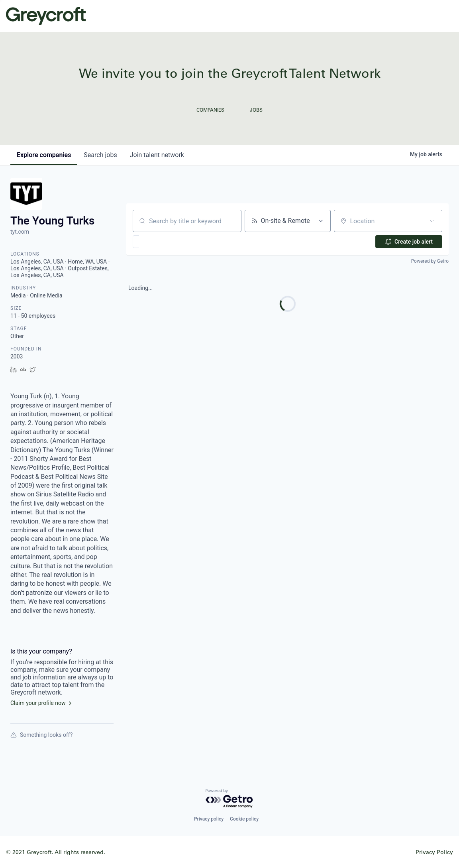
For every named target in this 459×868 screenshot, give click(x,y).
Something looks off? (41, 735)
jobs (100, 155)
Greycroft (46, 16)
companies (44, 155)
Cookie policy (244, 819)
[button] (159, 242)
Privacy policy (209, 819)
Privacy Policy (434, 852)
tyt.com (20, 232)
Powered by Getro (430, 261)
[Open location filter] (432, 221)
